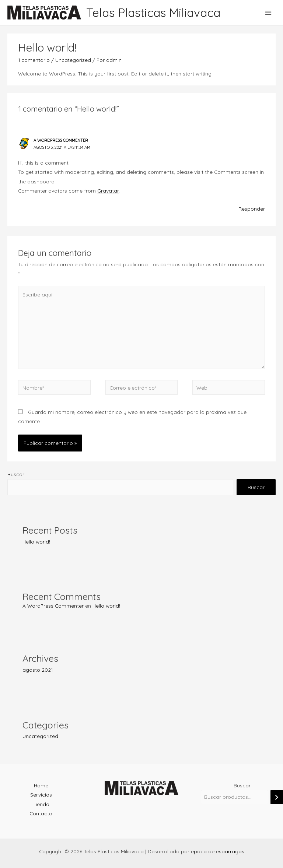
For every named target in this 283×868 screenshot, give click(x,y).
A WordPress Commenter (53, 606)
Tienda (41, 804)
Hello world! (36, 542)
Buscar (16, 474)
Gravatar (108, 191)
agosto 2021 (38, 670)
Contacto (41, 813)
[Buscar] (277, 797)
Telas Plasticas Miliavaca (153, 13)
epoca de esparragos (218, 851)
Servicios (41, 795)
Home (41, 785)
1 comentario (34, 60)
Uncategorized (40, 736)
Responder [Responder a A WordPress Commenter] (252, 209)
